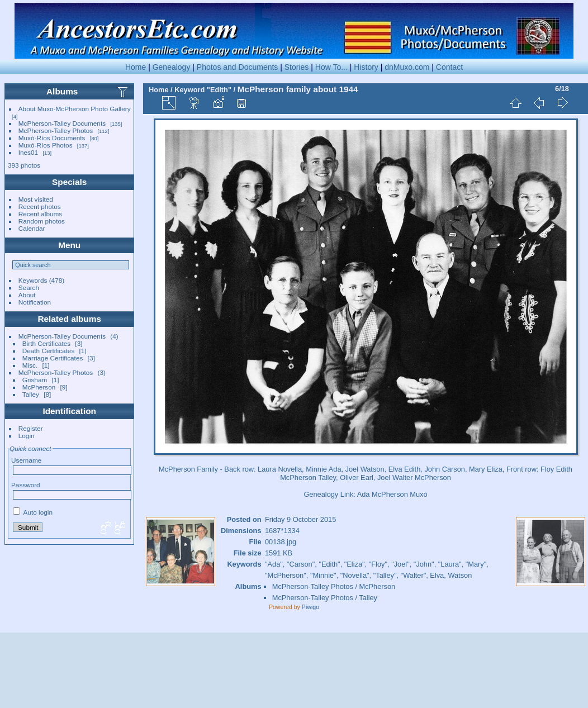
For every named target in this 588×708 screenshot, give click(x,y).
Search (29, 288)
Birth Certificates (46, 343)
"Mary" (476, 564)
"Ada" (274, 564)
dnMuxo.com (407, 67)
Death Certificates (49, 351)
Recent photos (40, 206)
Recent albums (40, 214)
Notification (35, 302)
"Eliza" (355, 564)
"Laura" (450, 564)
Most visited (36, 199)
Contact (449, 67)
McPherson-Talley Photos (56, 130)
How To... (331, 67)
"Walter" (414, 575)
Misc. (30, 365)
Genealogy (172, 67)
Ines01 (28, 152)
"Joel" (400, 564)
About (27, 295)
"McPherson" (286, 575)
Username (26, 460)
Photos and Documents (238, 67)
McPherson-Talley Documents (62, 123)
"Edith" (219, 90)
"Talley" (385, 575)
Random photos (42, 221)
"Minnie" (323, 575)
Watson (460, 575)
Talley (31, 394)
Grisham (35, 380)
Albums (62, 91)
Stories (297, 67)
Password (26, 485)
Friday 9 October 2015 (300, 519)
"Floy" (378, 564)
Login (27, 436)
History (366, 67)
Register (31, 428)
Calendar (32, 228)
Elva (437, 575)
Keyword (189, 90)
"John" (424, 564)
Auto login (33, 512)
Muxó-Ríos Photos (46, 145)
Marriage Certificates (53, 358)
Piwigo (310, 607)
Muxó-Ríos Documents (52, 138)
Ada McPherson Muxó (392, 494)
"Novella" (355, 575)
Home (136, 67)
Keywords (33, 280)
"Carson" (301, 564)
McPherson (39, 387)
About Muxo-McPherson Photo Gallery (75, 109)
